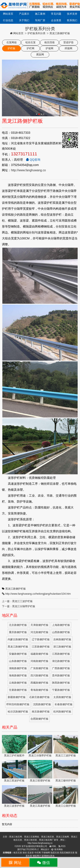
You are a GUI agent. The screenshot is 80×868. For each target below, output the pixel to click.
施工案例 (40, 14)
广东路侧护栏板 (39, 668)
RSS (62, 846)
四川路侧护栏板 (39, 676)
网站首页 (8, 14)
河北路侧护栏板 (39, 632)
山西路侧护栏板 (61, 632)
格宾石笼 (18, 853)
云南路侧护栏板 (18, 683)
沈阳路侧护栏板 (42, 704)
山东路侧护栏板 (18, 661)
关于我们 (24, 20)
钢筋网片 (37, 856)
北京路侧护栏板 (18, 625)
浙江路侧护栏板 (62, 647)
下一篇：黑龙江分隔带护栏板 (19, 606)
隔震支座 (55, 853)
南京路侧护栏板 (41, 712)
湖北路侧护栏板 (61, 661)
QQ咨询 (33, 160)
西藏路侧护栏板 (39, 683)
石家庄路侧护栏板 (39, 697)
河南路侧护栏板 (39, 661)
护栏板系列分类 (36, 33)
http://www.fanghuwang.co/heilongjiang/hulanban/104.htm (38, 594)
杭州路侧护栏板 (62, 712)
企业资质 (56, 20)
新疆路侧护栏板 (17, 697)
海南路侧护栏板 (18, 676)
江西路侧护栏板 (61, 654)
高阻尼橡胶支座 (67, 853)
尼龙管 (31, 853)
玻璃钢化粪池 (48, 856)
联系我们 (72, 20)
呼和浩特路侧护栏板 (18, 704)
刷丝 (25, 853)
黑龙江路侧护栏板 (16, 589)
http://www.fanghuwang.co (28, 170)
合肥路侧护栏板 (39, 719)
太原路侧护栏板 (62, 697)
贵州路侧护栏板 (61, 676)
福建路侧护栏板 (39, 654)
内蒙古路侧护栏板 (18, 639)
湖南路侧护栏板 (18, 668)
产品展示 (24, 14)
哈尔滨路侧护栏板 (18, 712)
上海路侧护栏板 (61, 625)
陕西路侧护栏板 (61, 683)
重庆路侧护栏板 (18, 632)
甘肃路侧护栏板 (18, 690)
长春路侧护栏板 (64, 704)
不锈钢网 (46, 853)
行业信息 (8, 20)
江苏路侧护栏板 (41, 647)
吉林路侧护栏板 (62, 639)
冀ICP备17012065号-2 (28, 849)
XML (53, 846)
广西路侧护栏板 (61, 668)
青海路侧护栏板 (39, 690)
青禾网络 (57, 849)
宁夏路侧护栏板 (61, 690)
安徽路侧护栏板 (18, 654)
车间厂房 (40, 20)
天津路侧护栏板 (39, 625)
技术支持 (72, 14)
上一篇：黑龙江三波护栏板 (17, 601)
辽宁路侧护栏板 (41, 639)
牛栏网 (38, 853)
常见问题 (56, 14)
